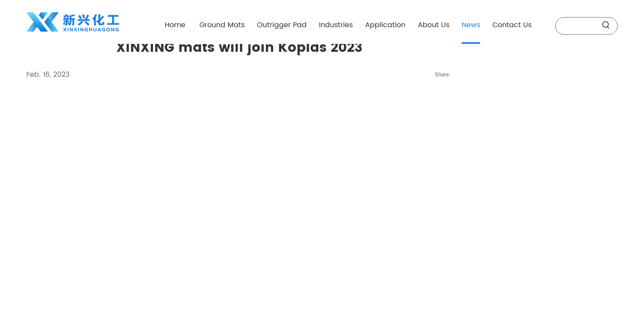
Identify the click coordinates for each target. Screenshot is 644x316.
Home (175, 25)
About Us (434, 25)
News (471, 25)
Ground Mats (222, 25)
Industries (336, 25)
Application (385, 25)
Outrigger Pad (282, 25)
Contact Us (512, 25)
